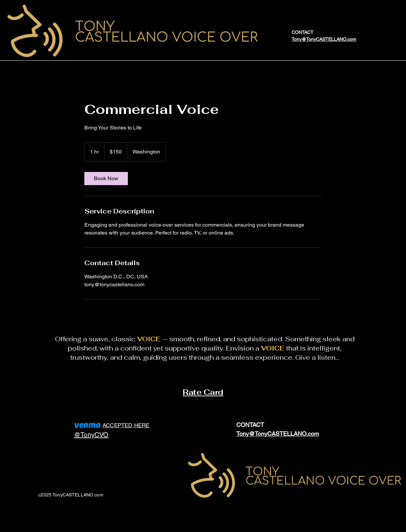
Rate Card (203, 392)
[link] (106, 179)
